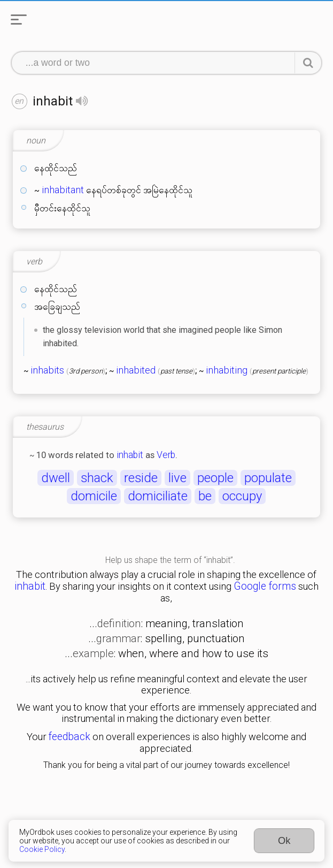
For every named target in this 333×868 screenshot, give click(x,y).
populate (268, 478)
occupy (242, 496)
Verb (166, 455)
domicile (94, 496)
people (215, 478)
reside (141, 478)
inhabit (130, 455)
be (205, 496)
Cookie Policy (42, 849)
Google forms (265, 586)
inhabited (136, 370)
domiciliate (158, 496)
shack (97, 478)
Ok (284, 840)
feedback (69, 737)
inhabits (47, 370)
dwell (56, 478)
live (177, 478)
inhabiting (227, 370)
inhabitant (63, 190)
